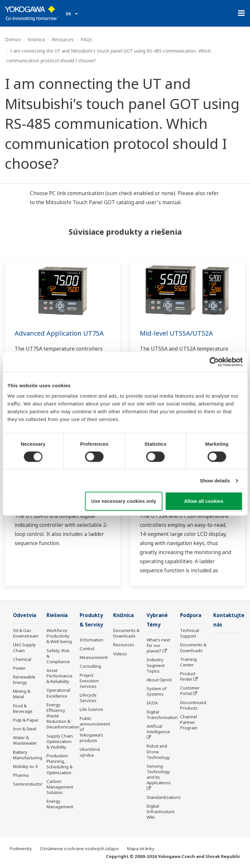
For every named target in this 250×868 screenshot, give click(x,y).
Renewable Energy (24, 680)
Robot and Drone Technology (158, 751)
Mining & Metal (22, 694)
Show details (215, 481)
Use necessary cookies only (124, 501)
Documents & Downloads (126, 633)
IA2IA (152, 703)
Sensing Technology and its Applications (159, 774)
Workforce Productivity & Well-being (59, 636)
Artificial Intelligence (158, 729)
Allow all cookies (204, 501)
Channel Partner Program (189, 722)
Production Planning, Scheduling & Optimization (59, 764)
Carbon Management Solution (60, 787)
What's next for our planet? (158, 645)
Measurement (94, 657)
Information (92, 640)
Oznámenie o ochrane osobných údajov (79, 849)
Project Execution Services (89, 681)
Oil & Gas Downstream (26, 633)
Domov (13, 39)
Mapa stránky (141, 849)
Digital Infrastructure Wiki (161, 812)
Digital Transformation (162, 715)
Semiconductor (28, 784)
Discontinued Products (193, 705)
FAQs (86, 39)
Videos (120, 654)
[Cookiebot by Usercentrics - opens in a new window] (214, 362)
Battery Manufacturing (28, 755)
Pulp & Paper (26, 720)
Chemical (22, 659)
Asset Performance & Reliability (59, 676)
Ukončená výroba (90, 752)
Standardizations (164, 797)
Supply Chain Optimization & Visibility (60, 741)
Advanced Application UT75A (59, 333)
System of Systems (157, 691)
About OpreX (159, 680)
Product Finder (188, 676)
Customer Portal (190, 691)
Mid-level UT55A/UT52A (176, 333)
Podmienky (21, 849)
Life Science (91, 709)
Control (87, 649)
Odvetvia (25, 615)
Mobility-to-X (26, 766)
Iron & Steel (25, 729)
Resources (63, 39)
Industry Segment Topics (156, 665)
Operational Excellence (58, 693)
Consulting (90, 666)
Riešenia (57, 615)
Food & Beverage (23, 708)
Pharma (21, 775)
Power (19, 668)
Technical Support (190, 633)
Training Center (188, 662)
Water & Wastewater (25, 740)
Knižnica (36, 39)
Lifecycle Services (88, 698)
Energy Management (60, 804)
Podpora (191, 615)
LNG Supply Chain (24, 647)
